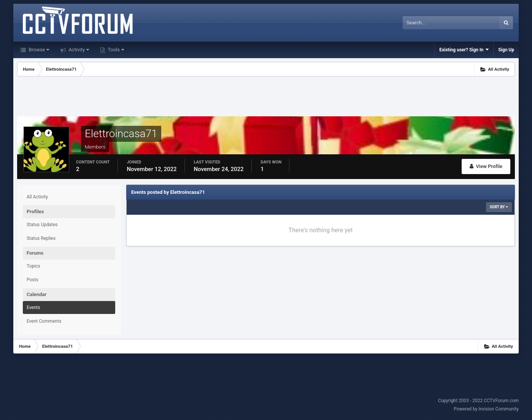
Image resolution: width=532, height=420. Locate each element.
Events (33, 307)
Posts (33, 280)
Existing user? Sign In (464, 50)
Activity (78, 50)
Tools (115, 50)
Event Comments (44, 321)
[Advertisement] (266, 97)
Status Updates (42, 225)
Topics (33, 266)
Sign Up (506, 50)
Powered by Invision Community (486, 409)
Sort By (499, 207)
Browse (38, 50)
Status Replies (41, 238)
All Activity (37, 197)
